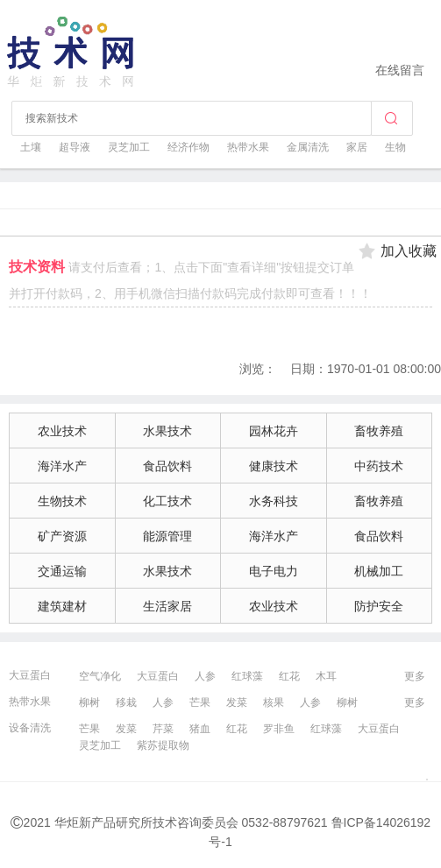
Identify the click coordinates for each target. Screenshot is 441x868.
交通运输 (62, 571)
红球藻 (247, 676)
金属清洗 (308, 147)
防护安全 (379, 606)
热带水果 (248, 147)
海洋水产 (62, 466)
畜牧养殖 (379, 431)
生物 (395, 147)
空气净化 (100, 676)
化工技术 (167, 501)
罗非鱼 (279, 729)
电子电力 (274, 571)
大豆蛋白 (30, 675)
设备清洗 (30, 728)
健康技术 (274, 466)
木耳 (326, 676)
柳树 (89, 702)
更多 (415, 676)
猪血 (200, 729)
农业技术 (62, 431)
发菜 (237, 702)
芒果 (200, 702)
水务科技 (274, 501)
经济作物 (188, 147)
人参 (205, 676)
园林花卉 (274, 431)
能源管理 (167, 536)
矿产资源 (62, 536)
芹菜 (163, 729)
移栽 (126, 702)
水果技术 (167, 431)
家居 (357, 147)
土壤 (31, 147)
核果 (274, 702)
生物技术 (62, 501)
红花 (289, 676)
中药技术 (379, 466)
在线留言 (400, 70)
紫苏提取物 (163, 745)
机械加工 (379, 571)
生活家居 (167, 606)
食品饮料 (167, 466)
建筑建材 (62, 606)
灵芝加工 (129, 147)
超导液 (75, 147)
